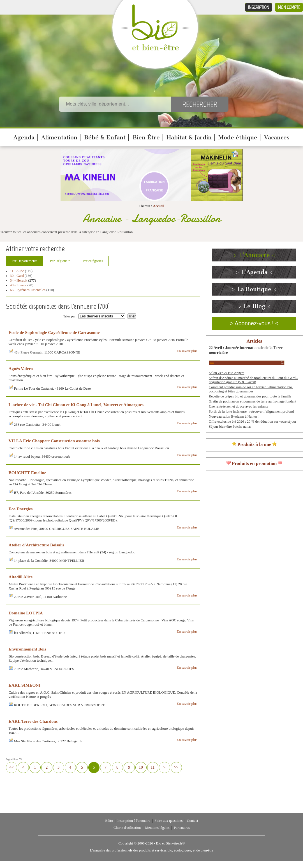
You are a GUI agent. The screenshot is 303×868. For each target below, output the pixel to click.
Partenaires (182, 828)
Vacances (277, 137)
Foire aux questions (168, 821)
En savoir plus (187, 351)
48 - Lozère (18, 285)
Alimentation (59, 137)
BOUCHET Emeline (27, 473)
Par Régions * (60, 261)
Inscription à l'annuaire (134, 821)
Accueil (159, 206)
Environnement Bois (27, 649)
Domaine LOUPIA (26, 613)
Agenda (24, 137)
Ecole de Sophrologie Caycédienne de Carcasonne (54, 332)
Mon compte (289, 7)
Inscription (259, 7)
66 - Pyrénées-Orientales (28, 290)
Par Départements (25, 261)
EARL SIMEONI (25, 685)
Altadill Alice (21, 577)
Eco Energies (21, 509)
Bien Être (146, 137)
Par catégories (93, 261)
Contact (193, 821)
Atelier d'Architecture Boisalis (37, 545)
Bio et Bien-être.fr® (170, 843)
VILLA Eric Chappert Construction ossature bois (54, 441)
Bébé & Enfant (105, 137)
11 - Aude (17, 271)
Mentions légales (157, 828)
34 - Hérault (19, 280)
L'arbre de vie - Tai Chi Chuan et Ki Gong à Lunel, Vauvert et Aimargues (76, 405)
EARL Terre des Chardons (33, 721)
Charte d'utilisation (127, 828)
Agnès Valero (21, 369)
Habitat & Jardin (189, 137)
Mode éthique (238, 137)
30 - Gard (17, 276)
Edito (109, 821)
